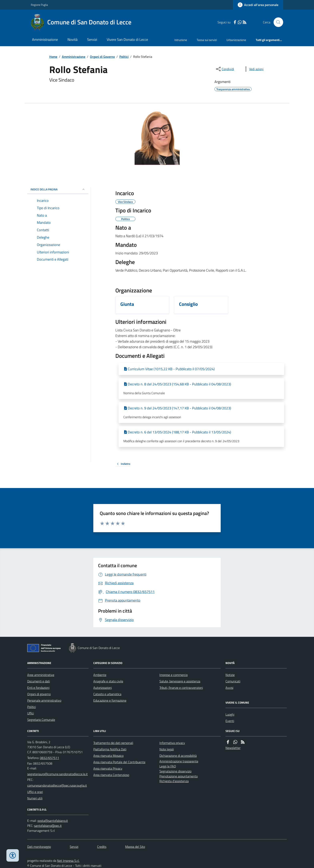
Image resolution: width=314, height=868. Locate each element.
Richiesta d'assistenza (174, 781)
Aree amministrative (41, 675)
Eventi (230, 721)
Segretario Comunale (41, 720)
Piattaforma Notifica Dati (110, 749)
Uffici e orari (35, 792)
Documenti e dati (39, 681)
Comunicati (233, 681)
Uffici (31, 713)
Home (53, 57)
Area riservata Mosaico (108, 756)
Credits (102, 847)
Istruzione (181, 40)
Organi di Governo (102, 57)
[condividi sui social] (225, 69)
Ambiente (100, 675)
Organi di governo (39, 694)
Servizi (92, 39)
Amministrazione (45, 39)
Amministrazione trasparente (179, 761)
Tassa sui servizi (207, 40)
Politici (124, 57)
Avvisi (229, 688)
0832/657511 (49, 758)
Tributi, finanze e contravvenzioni (181, 688)
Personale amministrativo (44, 700)
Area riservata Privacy (108, 768)
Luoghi (230, 714)
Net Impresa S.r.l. (68, 861)
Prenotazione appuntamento (179, 776)
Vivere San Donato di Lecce (127, 39)
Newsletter (233, 748)
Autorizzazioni (103, 688)
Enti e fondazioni (38, 688)
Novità (72, 39)
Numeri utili (35, 798)
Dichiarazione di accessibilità (178, 756)
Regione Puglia (39, 5)
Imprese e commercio (174, 675)
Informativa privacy (172, 743)
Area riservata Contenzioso (111, 775)
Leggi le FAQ (168, 766)
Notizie (230, 675)
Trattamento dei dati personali (113, 743)
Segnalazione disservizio (175, 771)
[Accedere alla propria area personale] (258, 5)
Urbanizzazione (236, 40)
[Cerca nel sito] (277, 22)
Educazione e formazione (110, 700)
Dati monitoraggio (39, 847)
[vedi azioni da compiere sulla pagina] (253, 69)
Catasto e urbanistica (107, 694)
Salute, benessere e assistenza (180, 681)
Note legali (167, 749)
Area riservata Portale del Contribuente (119, 762)
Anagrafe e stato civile (108, 681)
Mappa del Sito (135, 847)
